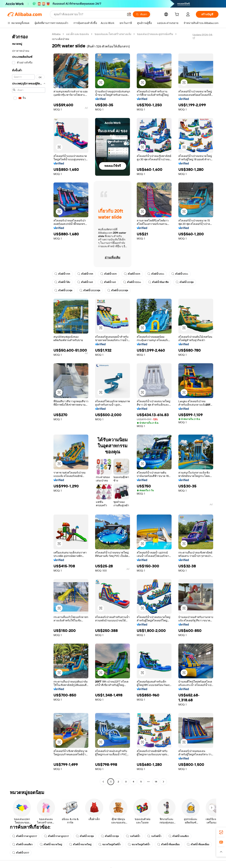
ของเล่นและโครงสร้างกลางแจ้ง (113, 34)
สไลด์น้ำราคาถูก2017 (25, 836)
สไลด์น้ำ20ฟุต (185, 282)
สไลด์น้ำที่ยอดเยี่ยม (168, 844)
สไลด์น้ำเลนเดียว (179, 836)
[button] (129, 14)
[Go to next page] (163, 782)
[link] (221, 832)
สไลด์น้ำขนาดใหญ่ (51, 844)
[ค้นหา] (141, 14)
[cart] (178, 15)
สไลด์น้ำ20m (156, 274)
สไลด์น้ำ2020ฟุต (90, 290)
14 (156, 782)
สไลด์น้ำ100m (132, 282)
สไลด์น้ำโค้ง (62, 282)
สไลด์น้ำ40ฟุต (85, 836)
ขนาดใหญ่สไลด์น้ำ (110, 844)
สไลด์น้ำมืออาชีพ (158, 282)
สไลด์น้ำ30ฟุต (110, 836)
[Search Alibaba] (89, 14)
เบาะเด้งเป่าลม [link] (61, 39)
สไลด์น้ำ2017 (21, 853)
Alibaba (56, 34)
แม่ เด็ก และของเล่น (77, 34)
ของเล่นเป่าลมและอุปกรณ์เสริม (155, 34)
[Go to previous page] (103, 782)
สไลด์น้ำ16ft (85, 282)
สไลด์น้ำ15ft (62, 274)
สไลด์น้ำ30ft (109, 274)
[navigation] (29, 408)
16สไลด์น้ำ (133, 836)
